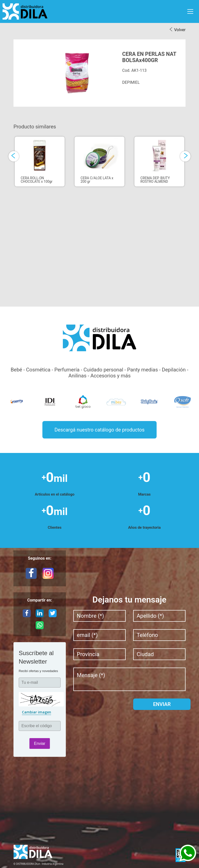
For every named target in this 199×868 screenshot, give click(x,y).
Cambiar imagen (37, 712)
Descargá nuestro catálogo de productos (99, 430)
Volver (180, 30)
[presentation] (14, 156)
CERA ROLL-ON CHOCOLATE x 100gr (37, 179)
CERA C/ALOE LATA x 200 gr (97, 179)
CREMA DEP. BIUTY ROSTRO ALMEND (155, 179)
